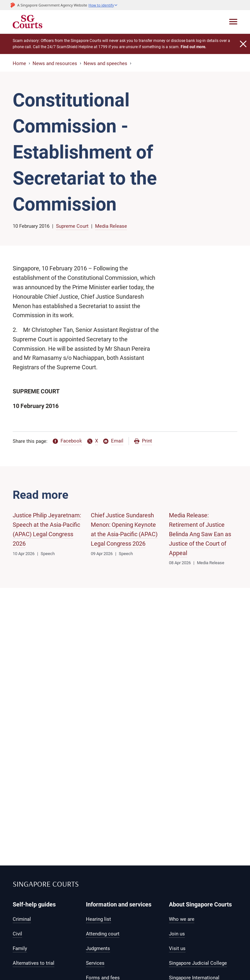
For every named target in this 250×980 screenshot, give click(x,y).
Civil (17, 934)
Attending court (103, 934)
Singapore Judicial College (198, 963)
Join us (177, 934)
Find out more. (193, 47)
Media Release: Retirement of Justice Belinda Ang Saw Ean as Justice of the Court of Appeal (200, 534)
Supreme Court (72, 226)
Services (95, 963)
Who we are (182, 919)
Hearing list (98, 919)
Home (19, 63)
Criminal (22, 919)
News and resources (55, 63)
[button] (103, 5)
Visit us (177, 948)
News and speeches (105, 63)
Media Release (111, 226)
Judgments (98, 948)
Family (20, 948)
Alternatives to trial (34, 963)
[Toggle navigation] (233, 22)
